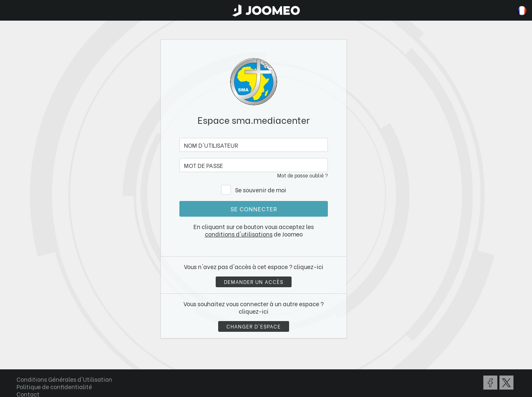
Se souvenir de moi (261, 190)
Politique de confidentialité (54, 386)
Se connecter (254, 209)
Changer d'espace (254, 326)
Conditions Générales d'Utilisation (64, 379)
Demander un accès (254, 282)
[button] (22, 354)
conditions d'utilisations (239, 234)
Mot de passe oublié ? (302, 175)
